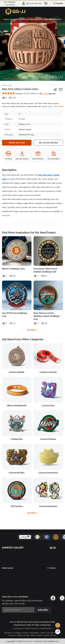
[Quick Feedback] (58, 632)
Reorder (60, 3)
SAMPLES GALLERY (13, 547)
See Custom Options (48, 143)
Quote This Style (17, 143)
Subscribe (43, 610)
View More (58, 106)
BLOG (53, 548)
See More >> (32, 330)
